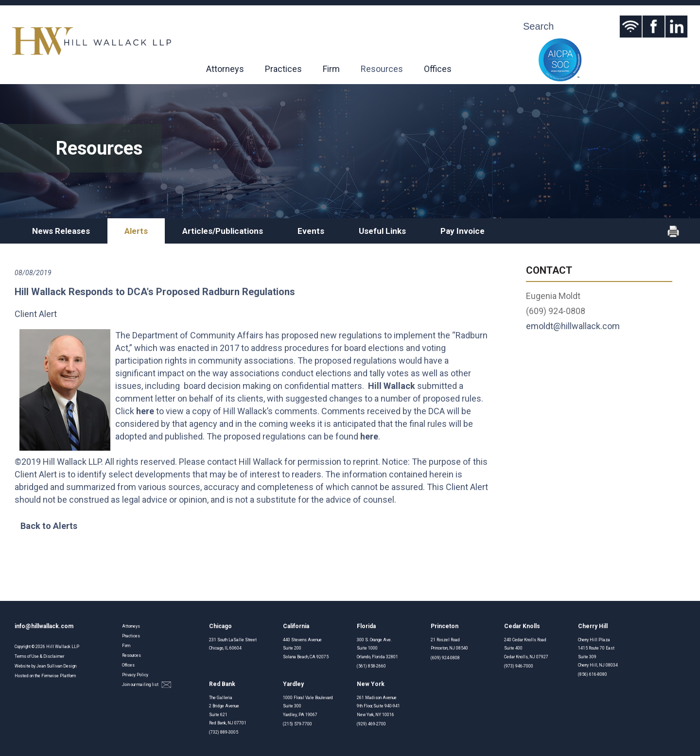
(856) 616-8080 (593, 674)
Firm (331, 69)
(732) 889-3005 (224, 732)
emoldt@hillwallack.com (573, 326)
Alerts (136, 231)
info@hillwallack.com (44, 626)
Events (311, 231)
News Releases (61, 231)
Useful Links (382, 231)
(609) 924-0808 (445, 658)
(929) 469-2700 (371, 724)
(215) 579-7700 (297, 724)
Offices (438, 69)
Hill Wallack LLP (63, 647)
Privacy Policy (135, 675)
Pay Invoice (463, 231)
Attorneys (225, 69)
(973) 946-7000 (519, 666)
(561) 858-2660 (371, 666)
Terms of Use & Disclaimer (39, 656)
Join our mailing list (147, 685)
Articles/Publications (223, 231)
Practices (283, 69)
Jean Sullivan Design (56, 666)
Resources (382, 69)
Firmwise (50, 676)
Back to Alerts (49, 526)
